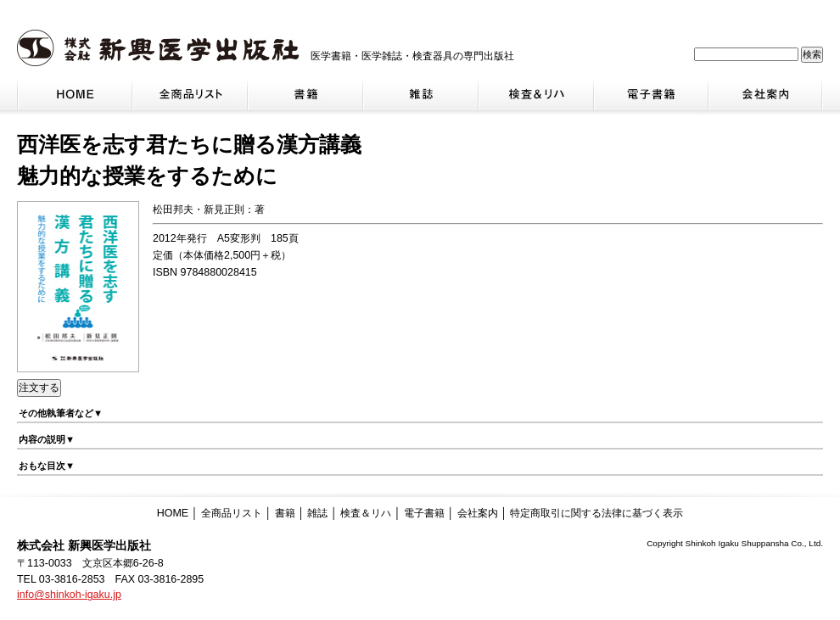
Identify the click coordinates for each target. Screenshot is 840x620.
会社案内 (478, 513)
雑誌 (317, 513)
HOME (173, 513)
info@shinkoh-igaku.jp (69, 595)
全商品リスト (232, 513)
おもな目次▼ (47, 466)
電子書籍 (424, 513)
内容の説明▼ (47, 439)
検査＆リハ (366, 513)
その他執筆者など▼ (61, 413)
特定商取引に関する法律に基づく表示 (596, 513)
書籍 (285, 513)
